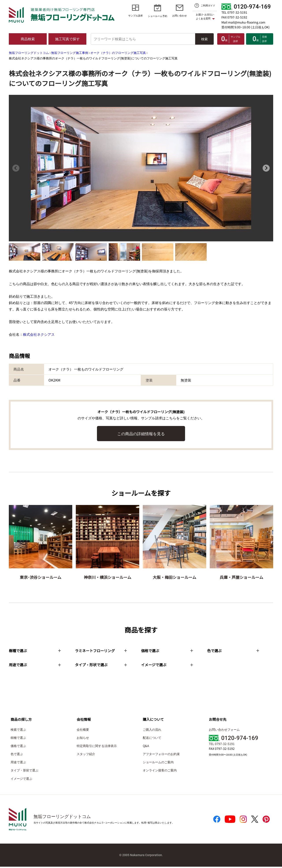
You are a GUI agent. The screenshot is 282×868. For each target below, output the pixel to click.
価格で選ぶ (18, 747)
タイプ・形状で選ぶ (24, 771)
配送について (152, 739)
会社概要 (83, 730)
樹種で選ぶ (18, 739)
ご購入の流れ (152, 730)
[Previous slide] (16, 168)
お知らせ (83, 739)
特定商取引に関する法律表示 (97, 747)
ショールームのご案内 (158, 763)
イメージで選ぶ (21, 780)
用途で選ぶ (18, 763)
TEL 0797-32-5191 (234, 12)
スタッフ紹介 (86, 755)
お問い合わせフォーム (224, 730)
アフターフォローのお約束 (161, 755)
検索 (204, 39)
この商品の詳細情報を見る (141, 433)
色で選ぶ (17, 755)
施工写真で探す (67, 39)
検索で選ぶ (18, 730)
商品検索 (28, 39)
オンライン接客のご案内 (160, 771)
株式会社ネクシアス (39, 334)
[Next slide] (266, 168)
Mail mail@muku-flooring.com (243, 22)
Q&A (146, 747)
